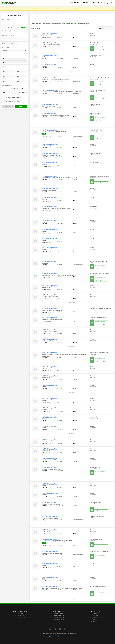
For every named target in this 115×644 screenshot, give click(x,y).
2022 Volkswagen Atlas (50, 239)
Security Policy (56, 637)
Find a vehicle (21, 614)
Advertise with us (59, 614)
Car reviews (21, 616)
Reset (8, 107)
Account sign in (59, 622)
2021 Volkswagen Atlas (49, 113)
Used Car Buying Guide (21, 618)
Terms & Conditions (65, 637)
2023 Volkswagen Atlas (50, 144)
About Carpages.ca (96, 622)
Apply (21, 107)
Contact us (96, 614)
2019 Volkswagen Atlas (49, 176)
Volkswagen (15, 59)
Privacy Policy (49, 637)
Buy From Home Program (96, 618)
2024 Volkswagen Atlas (50, 34)
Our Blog (96, 616)
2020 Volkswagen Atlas (50, 295)
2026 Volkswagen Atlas (50, 78)
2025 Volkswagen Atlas (50, 162)
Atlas (15, 62)
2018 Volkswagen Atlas (49, 43)
